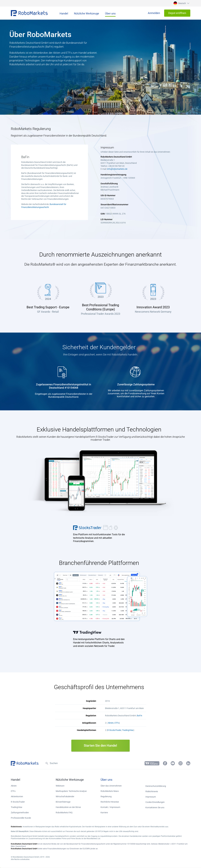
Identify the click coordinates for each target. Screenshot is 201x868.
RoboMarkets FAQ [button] (64, 813)
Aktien (111, 723)
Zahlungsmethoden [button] (20, 813)
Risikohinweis (152, 791)
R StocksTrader (114, 730)
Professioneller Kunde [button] (21, 818)
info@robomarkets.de (117, 169)
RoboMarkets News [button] (110, 791)
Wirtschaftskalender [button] (65, 796)
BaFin (139, 716)
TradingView (128, 730)
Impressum (151, 797)
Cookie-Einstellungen (155, 802)
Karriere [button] (104, 813)
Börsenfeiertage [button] (63, 802)
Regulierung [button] (106, 796)
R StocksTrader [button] (87, 528)
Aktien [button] (14, 786)
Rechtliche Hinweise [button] (110, 802)
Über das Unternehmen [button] (111, 786)
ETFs (117, 723)
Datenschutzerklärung (156, 786)
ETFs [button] (13, 791)
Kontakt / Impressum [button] (110, 807)
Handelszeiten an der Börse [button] (68, 807)
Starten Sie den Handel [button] (100, 746)
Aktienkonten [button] (17, 796)
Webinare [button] (60, 786)
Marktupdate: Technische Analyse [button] (71, 791)
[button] (181, 3)
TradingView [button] (87, 632)
